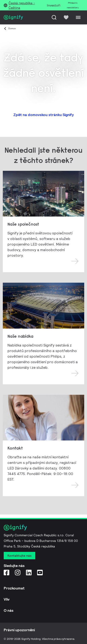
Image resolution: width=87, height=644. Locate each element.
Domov (12, 28)
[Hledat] (54, 17)
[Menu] (78, 17)
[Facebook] (6, 572)
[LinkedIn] (29, 572)
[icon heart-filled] (66, 17)
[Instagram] (18, 572)
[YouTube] (40, 572)
